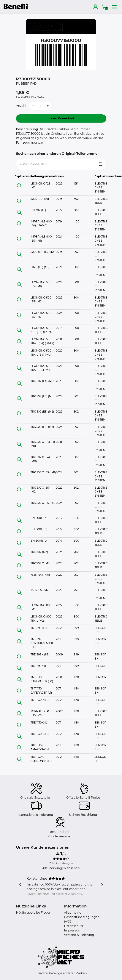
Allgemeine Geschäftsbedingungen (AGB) (82, 917)
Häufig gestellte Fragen (34, 913)
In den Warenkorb (61, 118)
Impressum (73, 930)
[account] (96, 7)
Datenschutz (74, 926)
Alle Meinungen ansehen (61, 868)
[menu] (115, 7)
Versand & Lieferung (79, 935)
